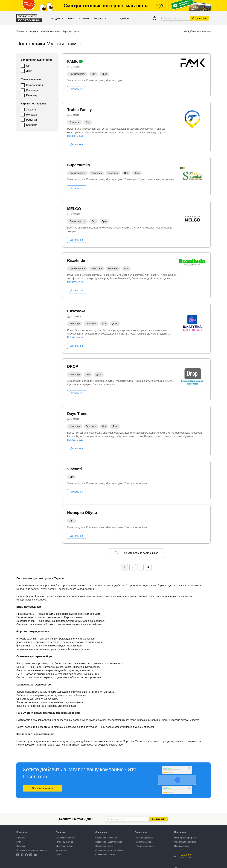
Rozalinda (76, 260)
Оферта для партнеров (185, 842)
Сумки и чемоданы (51, 31)
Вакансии (21, 846)
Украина (31, 110)
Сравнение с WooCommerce (109, 842)
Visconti (74, 469)
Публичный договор (144, 846)
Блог (19, 842)
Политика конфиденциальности (32, 850)
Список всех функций (66, 838)
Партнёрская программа (186, 838)
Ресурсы (100, 18)
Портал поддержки (144, 838)
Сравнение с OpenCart (106, 838)
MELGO (74, 209)
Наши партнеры (182, 846)
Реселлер (32, 95)
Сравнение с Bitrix (104, 846)
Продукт (57, 18)
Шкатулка (76, 311)
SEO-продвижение (65, 846)
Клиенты (84, 18)
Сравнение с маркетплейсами (110, 850)
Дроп (29, 71)
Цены (71, 18)
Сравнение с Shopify (105, 854)
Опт (28, 66)
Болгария (32, 125)
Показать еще (75, 136)
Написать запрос (143, 842)
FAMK (73, 61)
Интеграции (61, 850)
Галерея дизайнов (64, 842)
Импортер (32, 90)
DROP (73, 366)
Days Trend (77, 414)
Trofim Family (79, 110)
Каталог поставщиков (27, 31)
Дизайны (125, 18)
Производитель (35, 85)
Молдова (31, 115)
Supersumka (79, 165)
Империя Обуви (82, 513)
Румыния (31, 120)
